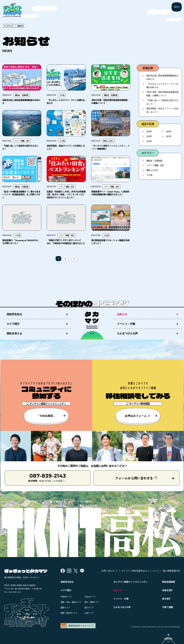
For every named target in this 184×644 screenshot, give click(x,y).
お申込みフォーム (141, 416)
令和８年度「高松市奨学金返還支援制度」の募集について (162, 94)
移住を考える (14, 333)
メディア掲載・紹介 (155, 165)
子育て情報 (167, 607)
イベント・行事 (126, 324)
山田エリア (89, 613)
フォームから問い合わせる (136, 478)
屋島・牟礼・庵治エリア (71, 602)
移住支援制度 (169, 582)
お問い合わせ (108, 571)
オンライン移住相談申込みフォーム (138, 571)
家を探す (166, 599)
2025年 (169, 131)
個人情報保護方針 (171, 571)
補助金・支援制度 (154, 161)
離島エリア (65, 607)
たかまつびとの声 (127, 333)
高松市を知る (14, 314)
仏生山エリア (90, 597)
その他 (149, 175)
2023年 (169, 136)
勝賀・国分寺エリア (69, 613)
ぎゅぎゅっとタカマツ (26, 571)
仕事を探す (167, 590)
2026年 (149, 131)
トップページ (8, 26)
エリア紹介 (13, 324)
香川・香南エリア (92, 602)
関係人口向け (152, 170)
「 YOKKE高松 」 (51, 416)
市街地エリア (66, 597)
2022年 (149, 141)
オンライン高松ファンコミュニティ (131, 582)
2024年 (149, 136)
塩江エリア (89, 607)
